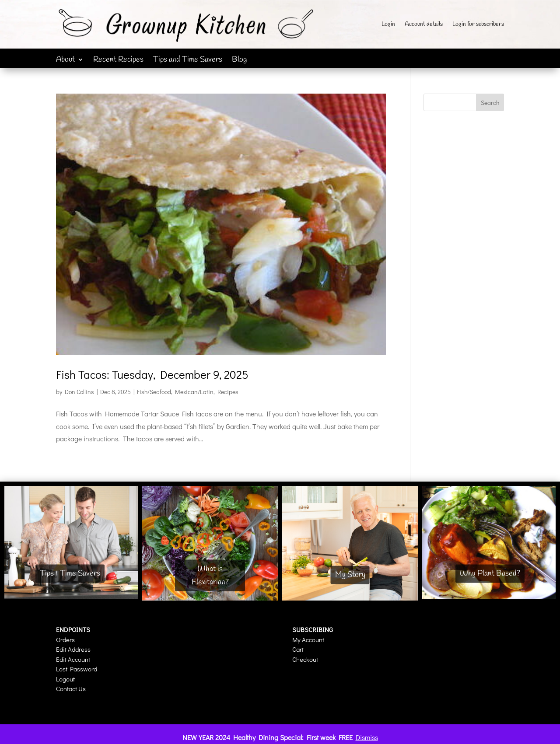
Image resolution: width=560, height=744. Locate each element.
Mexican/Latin (194, 392)
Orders (65, 639)
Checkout (305, 659)
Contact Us (71, 688)
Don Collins (79, 392)
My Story (350, 575)
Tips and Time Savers (188, 61)
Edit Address (73, 649)
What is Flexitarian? (210, 575)
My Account (308, 639)
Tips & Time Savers (70, 573)
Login (388, 25)
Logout (65, 679)
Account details (424, 25)
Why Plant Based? (490, 573)
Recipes (228, 392)
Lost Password (77, 669)
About (65, 61)
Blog (239, 61)
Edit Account (73, 659)
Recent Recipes (118, 61)
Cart (298, 649)
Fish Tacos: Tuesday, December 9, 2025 (152, 374)
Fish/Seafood (154, 392)
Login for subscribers (478, 25)
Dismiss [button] (367, 737)
